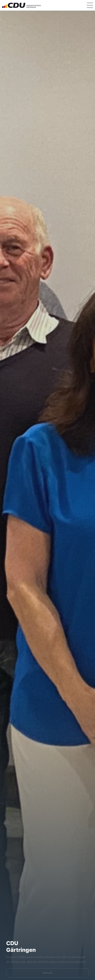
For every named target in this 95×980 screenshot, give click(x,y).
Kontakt (48, 973)
